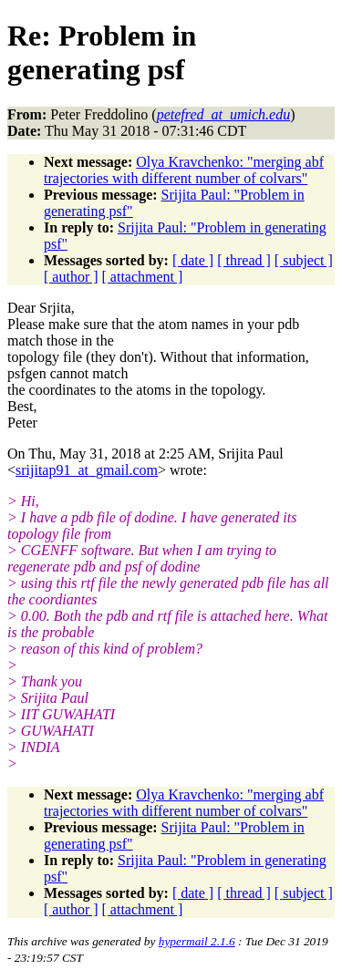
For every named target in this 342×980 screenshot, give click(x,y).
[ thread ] (244, 260)
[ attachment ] (143, 277)
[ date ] (193, 260)
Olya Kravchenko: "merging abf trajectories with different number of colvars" (184, 170)
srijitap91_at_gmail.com (87, 470)
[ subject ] (304, 260)
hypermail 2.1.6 (197, 941)
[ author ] (71, 277)
